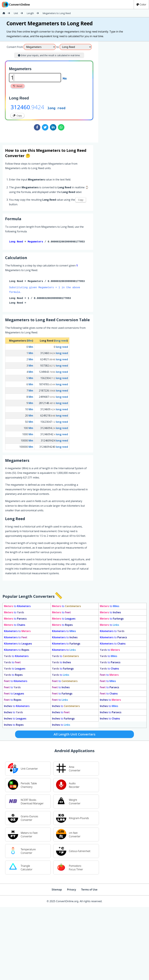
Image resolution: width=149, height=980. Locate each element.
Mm (65, 78)
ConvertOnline (16, 4)
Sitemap (57, 890)
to (17, 607)
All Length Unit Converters (74, 735)
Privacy (71, 890)
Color (141, 4)
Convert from (15, 47)
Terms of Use (89, 890)
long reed (56, 108)
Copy (17, 116)
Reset (18, 86)
